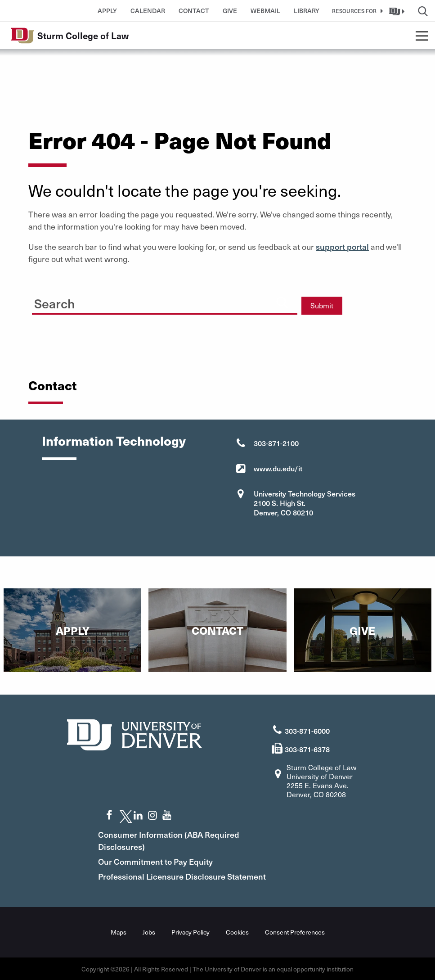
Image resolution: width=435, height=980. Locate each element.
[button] (356, 11)
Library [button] (307, 11)
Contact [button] (194, 11)
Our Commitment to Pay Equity (158, 861)
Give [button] (230, 11)
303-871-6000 (307, 731)
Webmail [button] (265, 11)
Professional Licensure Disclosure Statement (184, 876)
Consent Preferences (295, 932)
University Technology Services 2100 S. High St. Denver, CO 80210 (305, 503)
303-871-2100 (276, 443)
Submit (322, 305)
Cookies (237, 932)
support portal (342, 246)
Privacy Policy (191, 932)
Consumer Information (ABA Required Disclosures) (171, 840)
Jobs (149, 932)
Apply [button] (107, 11)
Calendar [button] (148, 11)
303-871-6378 (307, 749)
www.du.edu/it (278, 468)
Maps (119, 932)
